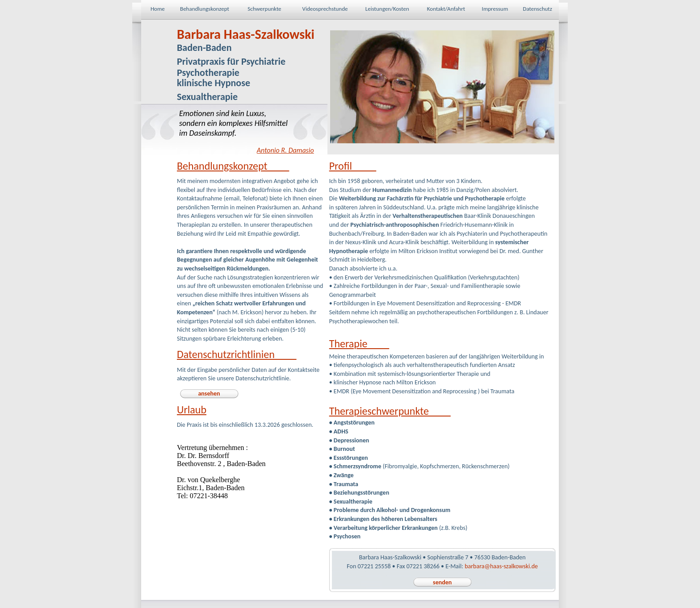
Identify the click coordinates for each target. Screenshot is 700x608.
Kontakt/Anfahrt (446, 9)
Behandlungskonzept (205, 9)
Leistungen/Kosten (387, 9)
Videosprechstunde (325, 9)
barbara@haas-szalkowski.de (501, 566)
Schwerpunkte (264, 9)
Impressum (495, 9)
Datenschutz (537, 9)
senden (442, 582)
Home (158, 9)
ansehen (209, 394)
